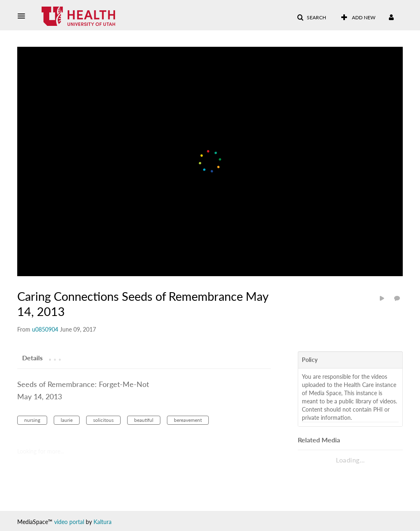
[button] (24, 16)
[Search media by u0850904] (45, 329)
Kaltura (103, 522)
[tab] (32, 357)
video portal (69, 522)
